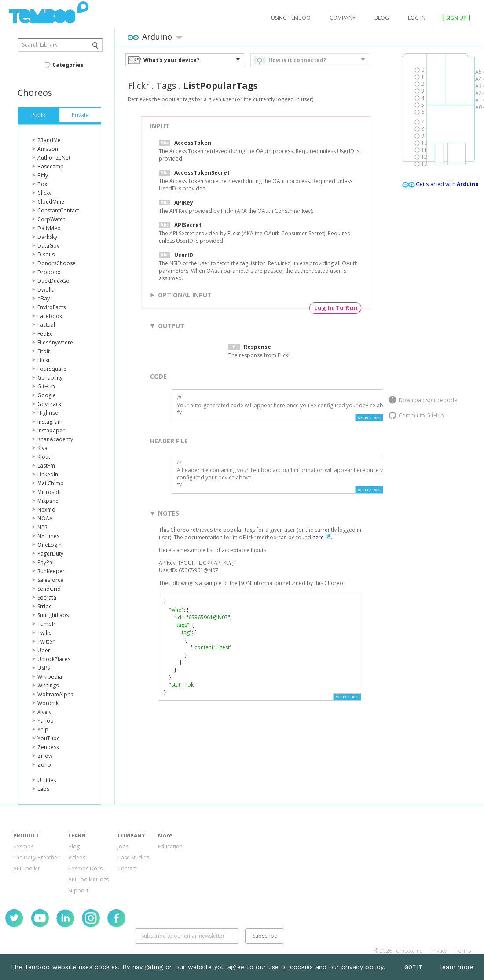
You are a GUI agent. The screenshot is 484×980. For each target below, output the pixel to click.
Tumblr (46, 624)
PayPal (46, 562)
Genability (50, 378)
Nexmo (46, 510)
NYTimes (48, 536)
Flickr (44, 360)
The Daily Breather (36, 857)
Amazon (48, 149)
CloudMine (51, 202)
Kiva (42, 448)
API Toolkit (26, 868)
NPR (42, 527)
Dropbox (49, 272)
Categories (68, 65)
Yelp (43, 730)
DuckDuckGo (53, 281)
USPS (44, 668)
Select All (369, 418)
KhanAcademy (55, 439)
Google (47, 395)
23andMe (49, 140)
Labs (43, 789)
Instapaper (51, 430)
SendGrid (49, 589)
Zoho (44, 765)
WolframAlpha (55, 694)
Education (170, 847)
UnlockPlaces (54, 659)
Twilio (45, 633)
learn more (457, 967)
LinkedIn (48, 474)
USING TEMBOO (291, 18)
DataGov (48, 246)
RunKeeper (51, 571)
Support (78, 890)
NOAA (45, 518)
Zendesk (48, 747)
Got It (413, 967)
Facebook (50, 316)
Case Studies (133, 857)
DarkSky (47, 237)
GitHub (46, 386)
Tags (166, 86)
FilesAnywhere (55, 342)
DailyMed (49, 228)
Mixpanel (49, 501)
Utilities (47, 780)
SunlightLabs (53, 615)
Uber (44, 650)
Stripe (45, 606)
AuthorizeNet (54, 158)
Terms (463, 951)
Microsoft (49, 492)
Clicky (44, 193)
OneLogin (49, 545)
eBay (44, 298)
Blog (382, 18)
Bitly (43, 175)
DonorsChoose (57, 263)
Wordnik (48, 703)
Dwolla (46, 290)
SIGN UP (456, 18)
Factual (46, 325)
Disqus (46, 254)
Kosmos (23, 847)
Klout (44, 457)
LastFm (46, 466)
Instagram (50, 422)
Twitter (46, 642)
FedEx (45, 334)
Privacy (439, 951)
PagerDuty (50, 554)
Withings (48, 686)
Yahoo (46, 721)
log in (417, 18)
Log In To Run (336, 308)
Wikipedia (50, 677)
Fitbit (44, 351)
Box (42, 184)
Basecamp (51, 166)
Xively (44, 712)
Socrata (47, 598)
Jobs (123, 847)
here (318, 537)
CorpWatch (51, 219)
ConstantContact (58, 210)
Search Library (40, 45)
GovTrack (49, 404)
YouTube (49, 738)
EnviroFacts (51, 307)
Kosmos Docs (85, 868)
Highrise (48, 413)
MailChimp (51, 483)
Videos (77, 857)
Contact (127, 868)
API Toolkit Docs (88, 879)
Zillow (45, 756)
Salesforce (50, 580)
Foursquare (52, 369)
